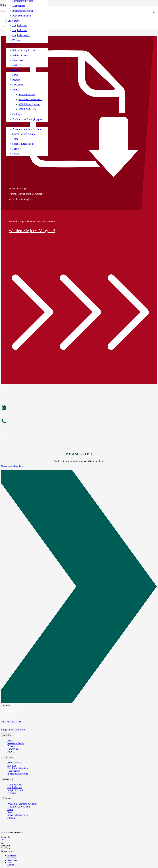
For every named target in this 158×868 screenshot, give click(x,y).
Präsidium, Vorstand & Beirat (22, 804)
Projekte (11, 765)
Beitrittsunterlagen (18, 189)
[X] (2, 840)
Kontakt (11, 818)
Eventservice (14, 771)
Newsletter (13, 749)
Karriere (11, 812)
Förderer (12, 793)
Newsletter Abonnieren (13, 466)
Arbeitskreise (14, 763)
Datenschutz (12, 860)
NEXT (11, 752)
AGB (9, 862)
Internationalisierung (18, 774)
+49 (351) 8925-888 (11, 722)
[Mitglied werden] (79, 392)
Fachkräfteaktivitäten (18, 768)
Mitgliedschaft (15, 787)
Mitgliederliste (15, 785)
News (10, 741)
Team (10, 809)
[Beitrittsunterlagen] (79, 114)
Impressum (12, 858)
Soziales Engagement (18, 815)
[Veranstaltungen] (79, 408)
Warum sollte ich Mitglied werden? (26, 194)
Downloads (12, 856)
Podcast (11, 746)
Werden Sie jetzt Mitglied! (32, 231)
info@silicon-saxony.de (13, 730)
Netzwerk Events (16, 743)
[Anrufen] (79, 422)
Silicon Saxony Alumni (19, 807)
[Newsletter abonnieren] (79, 435)
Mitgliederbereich (16, 790)
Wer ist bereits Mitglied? (21, 199)
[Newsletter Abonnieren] (79, 587)
